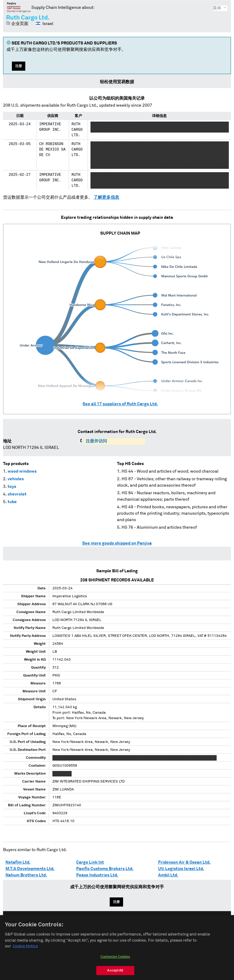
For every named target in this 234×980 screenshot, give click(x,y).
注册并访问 (96, 441)
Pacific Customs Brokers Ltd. (105, 869)
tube (12, 502)
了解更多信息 (106, 197)
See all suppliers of (120, 404)
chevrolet (17, 494)
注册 (19, 66)
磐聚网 (19, 7)
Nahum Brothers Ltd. (26, 875)
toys (12, 487)
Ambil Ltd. (168, 875)
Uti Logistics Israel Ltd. (181, 869)
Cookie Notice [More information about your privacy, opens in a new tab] (25, 948)
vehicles (16, 479)
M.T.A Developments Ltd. (30, 869)
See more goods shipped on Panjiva (117, 543)
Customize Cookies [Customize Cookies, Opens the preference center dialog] (115, 959)
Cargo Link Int (90, 862)
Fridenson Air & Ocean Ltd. (184, 862)
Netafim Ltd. (18, 862)
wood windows (22, 471)
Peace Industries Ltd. (97, 875)
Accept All (115, 972)
